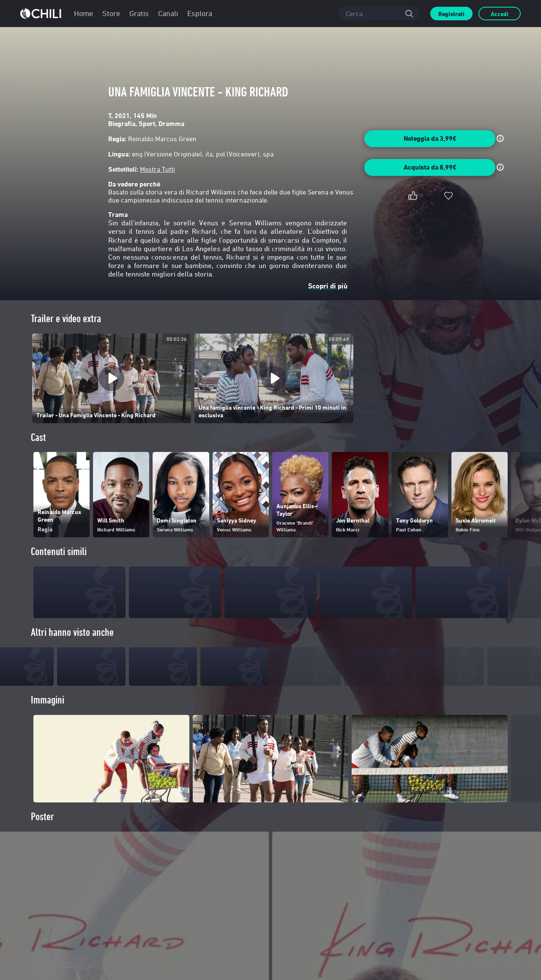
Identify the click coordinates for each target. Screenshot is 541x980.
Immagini (48, 713)
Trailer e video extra (66, 319)
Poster (42, 830)
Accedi (500, 14)
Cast (38, 437)
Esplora (200, 13)
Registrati (451, 14)
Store (111, 13)
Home (83, 13)
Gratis (139, 13)
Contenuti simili (59, 552)
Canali (168, 13)
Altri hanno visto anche (72, 632)
